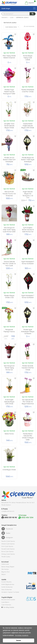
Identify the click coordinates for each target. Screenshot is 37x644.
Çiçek (12, 17)
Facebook (7, 529)
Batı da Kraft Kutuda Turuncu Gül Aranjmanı (9, 193)
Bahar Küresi (9, 434)
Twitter (6, 533)
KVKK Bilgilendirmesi (8, 584)
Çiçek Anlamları (6, 605)
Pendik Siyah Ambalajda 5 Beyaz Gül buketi (28, 331)
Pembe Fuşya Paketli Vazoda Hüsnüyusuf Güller (9, 91)
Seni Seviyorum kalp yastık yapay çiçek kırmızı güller (9, 229)
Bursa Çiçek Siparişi (7, 551)
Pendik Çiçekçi (6, 557)
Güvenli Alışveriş (6, 582)
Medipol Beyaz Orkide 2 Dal (9, 296)
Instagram (7, 537)
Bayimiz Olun (6, 572)
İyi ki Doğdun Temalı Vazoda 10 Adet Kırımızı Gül (28, 229)
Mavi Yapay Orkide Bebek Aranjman (9, 57)
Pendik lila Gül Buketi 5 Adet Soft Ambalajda (9, 159)
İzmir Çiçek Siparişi (7, 546)
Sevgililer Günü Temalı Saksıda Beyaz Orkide (9, 125)
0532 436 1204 (26, 518)
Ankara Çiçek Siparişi (8, 544)
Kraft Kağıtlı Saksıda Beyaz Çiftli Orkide (9, 401)
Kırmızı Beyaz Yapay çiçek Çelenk (28, 57)
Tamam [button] (18, 640)
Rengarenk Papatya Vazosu (9, 331)
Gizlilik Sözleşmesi (7, 587)
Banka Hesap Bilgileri (8, 567)
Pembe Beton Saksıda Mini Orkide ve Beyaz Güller (28, 435)
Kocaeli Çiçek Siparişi (8, 549)
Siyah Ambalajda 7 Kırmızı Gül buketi (28, 296)
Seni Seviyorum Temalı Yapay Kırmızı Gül (9, 367)
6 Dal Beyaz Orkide (9, 470)
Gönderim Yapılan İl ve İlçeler (10, 592)
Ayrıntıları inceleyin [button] (22, 635)
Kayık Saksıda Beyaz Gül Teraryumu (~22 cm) (28, 193)
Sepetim (29, 3)
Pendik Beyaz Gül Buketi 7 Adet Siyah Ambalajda (28, 159)
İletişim (4, 574)
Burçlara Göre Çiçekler (8, 600)
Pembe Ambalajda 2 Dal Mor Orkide (28, 91)
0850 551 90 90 (11, 517)
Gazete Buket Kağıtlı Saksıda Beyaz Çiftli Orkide (28, 125)
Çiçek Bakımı (5, 602)
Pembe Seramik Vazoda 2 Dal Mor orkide (28, 367)
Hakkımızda (5, 564)
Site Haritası (5, 569)
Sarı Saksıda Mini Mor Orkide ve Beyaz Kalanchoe (28, 401)
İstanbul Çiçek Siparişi (8, 541)
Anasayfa (5, 17)
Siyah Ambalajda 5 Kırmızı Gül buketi (28, 263)
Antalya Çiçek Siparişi (8, 554)
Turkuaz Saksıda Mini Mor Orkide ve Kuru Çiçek (9, 263)
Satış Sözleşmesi (7, 590)
